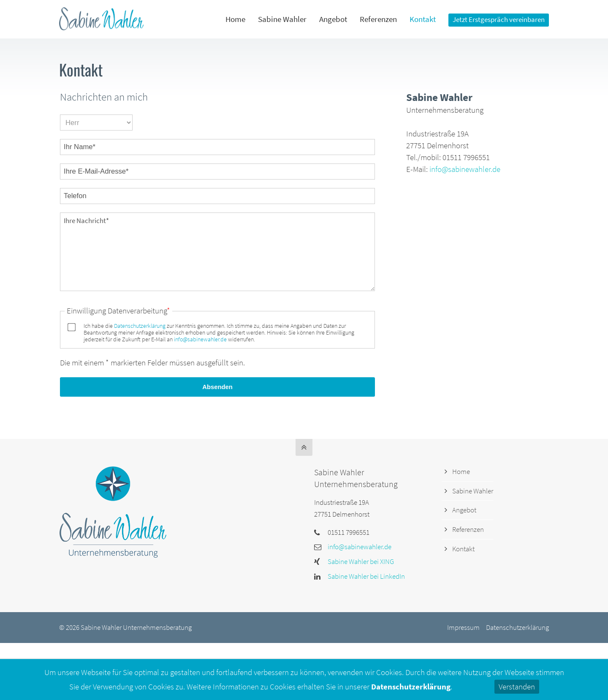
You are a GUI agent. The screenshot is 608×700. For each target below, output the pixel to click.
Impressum (463, 627)
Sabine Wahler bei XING (361, 561)
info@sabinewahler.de (200, 339)
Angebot (464, 510)
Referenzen (468, 529)
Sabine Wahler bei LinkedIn (366, 576)
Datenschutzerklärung (140, 326)
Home (461, 471)
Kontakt (463, 549)
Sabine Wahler (473, 491)
